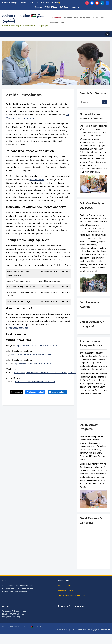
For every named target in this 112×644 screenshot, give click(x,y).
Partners (23, 3)
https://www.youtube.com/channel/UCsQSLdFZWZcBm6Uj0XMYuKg (46, 373)
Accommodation (57, 23)
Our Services (56, 18)
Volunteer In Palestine (67, 590)
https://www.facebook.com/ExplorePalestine (35, 382)
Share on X (18, 392)
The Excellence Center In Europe (72, 595)
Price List (104, 18)
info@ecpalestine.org (18, 328)
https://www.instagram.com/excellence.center (37, 346)
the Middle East (37, 180)
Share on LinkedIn (58, 392)
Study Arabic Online (89, 18)
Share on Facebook (37, 392)
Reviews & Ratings (9, 3)
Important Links (43, 3)
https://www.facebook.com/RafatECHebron (34, 364)
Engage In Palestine (67, 586)
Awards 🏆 (56, 3)
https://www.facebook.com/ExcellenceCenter (32, 355)
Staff (31, 3)
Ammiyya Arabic (71, 18)
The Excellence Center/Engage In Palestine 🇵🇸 (90, 629)
